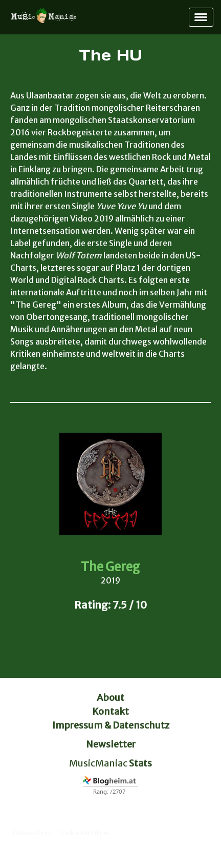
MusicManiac (98, 763)
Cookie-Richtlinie (84, 833)
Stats (140, 763)
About (110, 698)
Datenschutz (32, 833)
